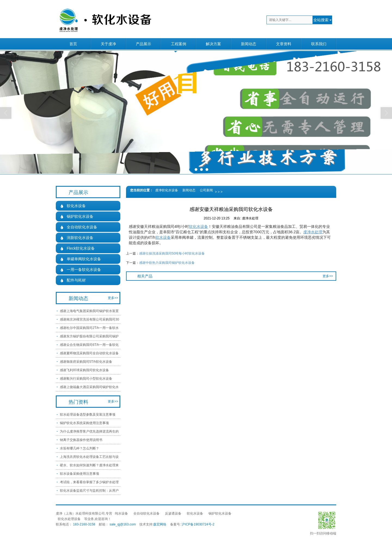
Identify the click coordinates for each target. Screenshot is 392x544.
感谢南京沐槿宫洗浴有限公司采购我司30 (89, 319)
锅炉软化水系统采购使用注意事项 (84, 423)
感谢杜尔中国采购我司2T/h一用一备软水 (89, 328)
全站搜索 (321, 20)
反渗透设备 (173, 513)
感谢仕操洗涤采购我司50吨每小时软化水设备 (172, 253)
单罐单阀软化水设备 (80, 259)
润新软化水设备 (77, 238)
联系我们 (319, 44)
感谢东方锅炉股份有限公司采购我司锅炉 (89, 336)
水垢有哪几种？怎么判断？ (79, 448)
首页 (73, 44)
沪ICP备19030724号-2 (198, 524)
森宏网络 (160, 524)
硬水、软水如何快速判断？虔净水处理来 (89, 465)
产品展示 (143, 44)
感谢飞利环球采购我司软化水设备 (84, 370)
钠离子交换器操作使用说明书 (81, 440)
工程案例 (179, 44)
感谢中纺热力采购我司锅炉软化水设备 (167, 263)
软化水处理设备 (69, 519)
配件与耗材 (73, 280)
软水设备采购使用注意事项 (79, 474)
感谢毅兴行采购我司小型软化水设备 (86, 379)
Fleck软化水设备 (77, 248)
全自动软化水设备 (79, 227)
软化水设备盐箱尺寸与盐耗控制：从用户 (89, 491)
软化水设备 (73, 206)
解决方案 (213, 44)
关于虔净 (108, 44)
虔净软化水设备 (167, 190)
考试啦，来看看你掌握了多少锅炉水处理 (89, 482)
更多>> (328, 276)
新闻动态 (249, 44)
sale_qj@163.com (122, 524)
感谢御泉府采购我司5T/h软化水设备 (86, 362)
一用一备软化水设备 (80, 270)
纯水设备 (121, 513)
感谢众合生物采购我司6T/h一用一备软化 (89, 345)
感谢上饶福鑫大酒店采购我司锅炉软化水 (89, 387)
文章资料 (284, 44)
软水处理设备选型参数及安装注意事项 (88, 415)
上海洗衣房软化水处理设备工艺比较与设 (89, 457)
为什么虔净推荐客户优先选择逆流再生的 (89, 431)
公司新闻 (206, 190)
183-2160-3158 (84, 524)
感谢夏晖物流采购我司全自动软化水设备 (89, 353)
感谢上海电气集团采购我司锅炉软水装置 (89, 311)
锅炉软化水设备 (77, 216)
